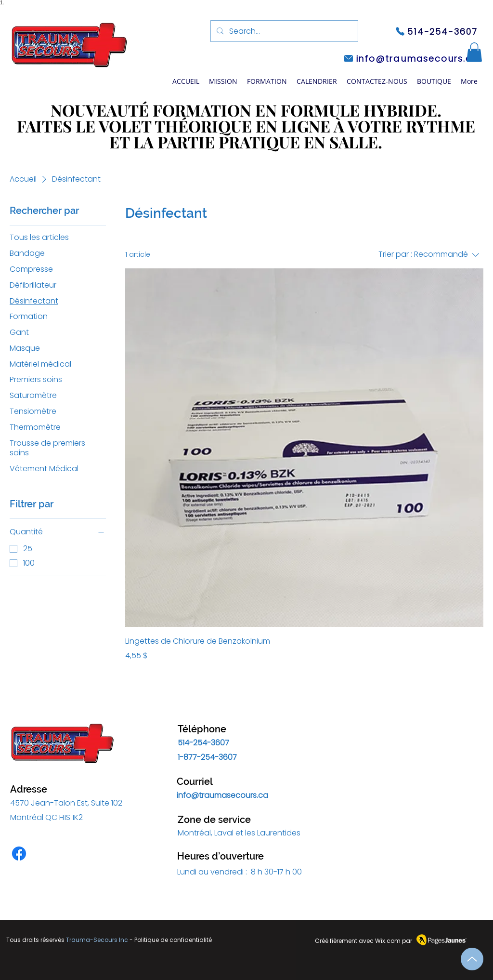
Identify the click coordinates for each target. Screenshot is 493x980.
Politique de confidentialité (173, 940)
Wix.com (388, 941)
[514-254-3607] (436, 31)
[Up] (472, 959)
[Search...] (283, 31)
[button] (267, 81)
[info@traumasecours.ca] (411, 58)
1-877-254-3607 (207, 757)
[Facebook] (19, 854)
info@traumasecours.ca (222, 795)
